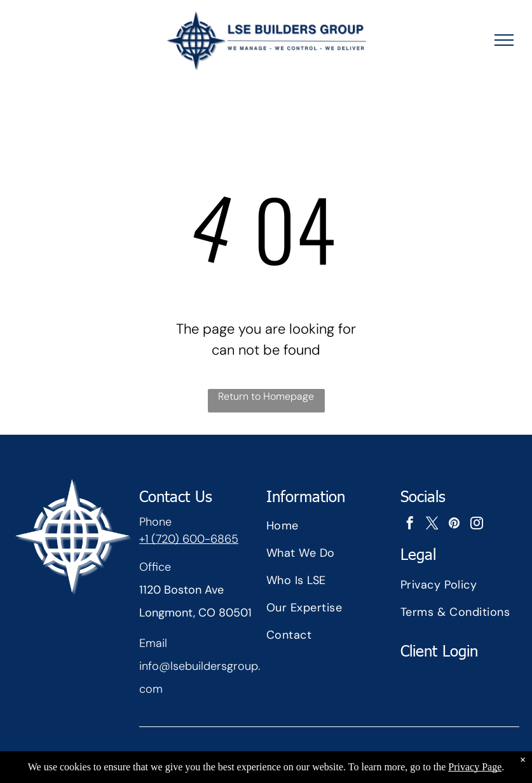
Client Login (439, 650)
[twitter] (432, 525)
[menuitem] (330, 526)
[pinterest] (454, 525)
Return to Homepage (266, 396)
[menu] (504, 40)
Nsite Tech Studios (342, 762)
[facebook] (410, 525)
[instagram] (477, 525)
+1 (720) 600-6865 (189, 539)
